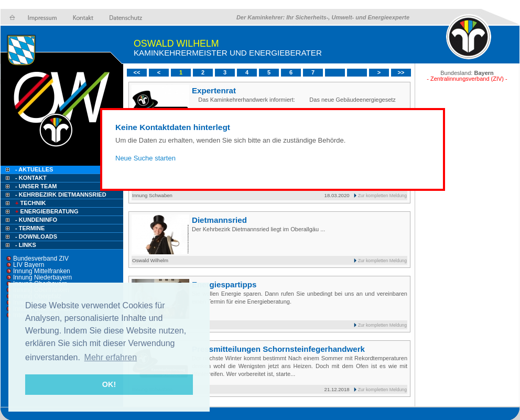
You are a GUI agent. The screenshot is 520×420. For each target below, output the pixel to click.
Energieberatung (46, 211)
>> (401, 72)
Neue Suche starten (145, 158)
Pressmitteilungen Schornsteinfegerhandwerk (278, 349)
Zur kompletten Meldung (382, 196)
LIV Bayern (29, 265)
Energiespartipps (224, 284)
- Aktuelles (33, 169)
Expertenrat (214, 90)
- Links (26, 245)
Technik (30, 203)
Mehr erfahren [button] (111, 357)
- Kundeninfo (36, 220)
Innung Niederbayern (42, 277)
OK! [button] (109, 384)
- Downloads (36, 236)
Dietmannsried (219, 220)
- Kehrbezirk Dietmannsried (61, 195)
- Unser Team (36, 186)
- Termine (30, 228)
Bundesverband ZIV (41, 259)
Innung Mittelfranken (42, 271)
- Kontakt (30, 178)
